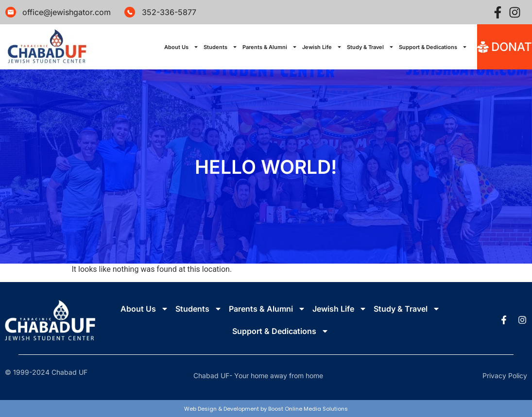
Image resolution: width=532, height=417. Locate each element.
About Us (181, 47)
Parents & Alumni (270, 47)
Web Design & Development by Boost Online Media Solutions (266, 409)
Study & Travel (370, 47)
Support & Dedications (433, 47)
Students (221, 47)
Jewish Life (322, 47)
